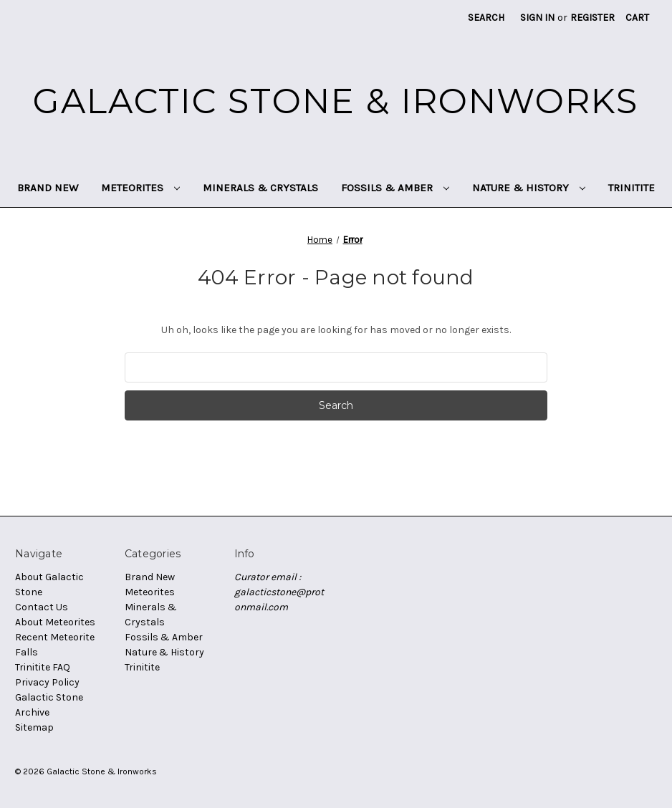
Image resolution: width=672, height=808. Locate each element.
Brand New (48, 188)
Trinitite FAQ (43, 667)
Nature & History (529, 188)
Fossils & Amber (395, 188)
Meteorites (140, 188)
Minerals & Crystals (260, 188)
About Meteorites (55, 622)
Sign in (537, 18)
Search (486, 18)
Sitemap (34, 727)
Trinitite (632, 188)
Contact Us (42, 607)
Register (592, 18)
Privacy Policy (47, 682)
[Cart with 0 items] (637, 18)
